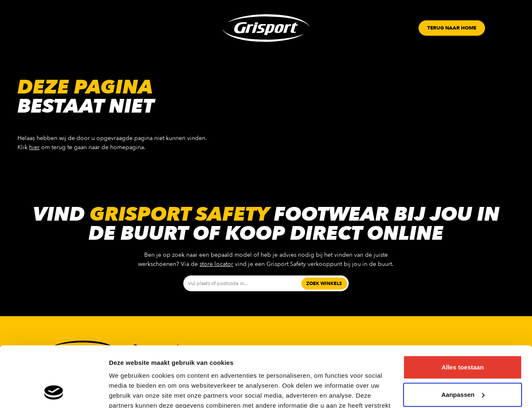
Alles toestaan (463, 311)
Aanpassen (463, 338)
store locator (216, 264)
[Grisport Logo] (266, 28)
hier (34, 147)
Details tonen (129, 392)
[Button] (452, 28)
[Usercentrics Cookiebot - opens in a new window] (54, 392)
